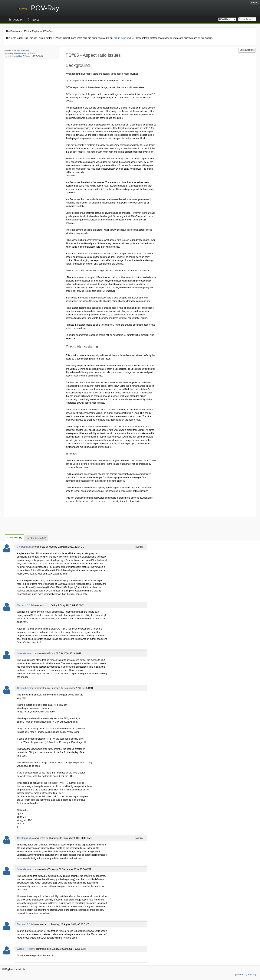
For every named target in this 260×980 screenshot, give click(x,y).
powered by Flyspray (246, 975)
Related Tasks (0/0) (36, 538)
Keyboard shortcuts (14, 969)
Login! (254, 3)
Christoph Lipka (25, 547)
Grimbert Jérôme (25, 688)
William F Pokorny (24, 56)
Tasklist (35, 20)
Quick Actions (247, 50)
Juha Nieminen (20, 53)
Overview (18, 20)
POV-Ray (25, 51)
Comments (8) (15, 538)
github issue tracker (124, 38)
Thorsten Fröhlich (26, 605)
